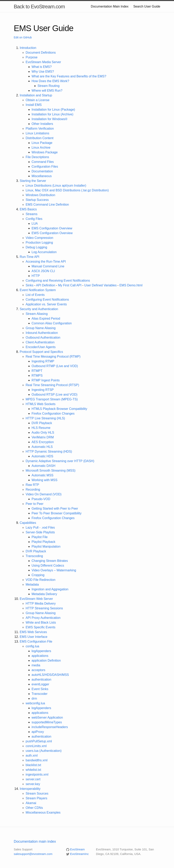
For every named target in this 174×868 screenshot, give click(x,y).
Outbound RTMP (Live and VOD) (55, 366)
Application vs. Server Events (46, 304)
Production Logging (39, 243)
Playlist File (40, 537)
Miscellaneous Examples (43, 812)
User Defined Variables (100, 285)
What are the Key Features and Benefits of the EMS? (69, 76)
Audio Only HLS (43, 433)
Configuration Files (45, 167)
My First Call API (70, 285)
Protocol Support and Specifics (41, 352)
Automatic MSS (43, 475)
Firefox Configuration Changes (53, 414)
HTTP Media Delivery (41, 604)
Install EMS (34, 105)
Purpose (32, 57)
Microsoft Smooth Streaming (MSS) (51, 471)
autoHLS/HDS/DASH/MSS (50, 675)
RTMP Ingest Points (46, 380)
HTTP (36, 276)
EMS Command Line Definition (47, 205)
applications (40, 656)
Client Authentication (40, 342)
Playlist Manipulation (46, 547)
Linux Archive (41, 148)
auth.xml (32, 755)
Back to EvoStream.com (39, 7)
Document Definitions (41, 53)
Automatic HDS (42, 456)
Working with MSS (45, 480)
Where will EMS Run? (47, 91)
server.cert (33, 779)
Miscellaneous (42, 176)
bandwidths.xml (37, 760)
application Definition (46, 660)
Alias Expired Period (46, 319)
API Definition (46, 285)
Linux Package (42, 143)
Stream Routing (49, 86)
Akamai (31, 803)
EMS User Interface (34, 637)
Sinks (30, 285)
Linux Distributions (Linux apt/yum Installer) (56, 186)
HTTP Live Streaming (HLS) (45, 418)
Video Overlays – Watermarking (54, 570)
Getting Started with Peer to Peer (55, 509)
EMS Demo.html (131, 285)
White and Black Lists (41, 623)
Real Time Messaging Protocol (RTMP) (53, 357)
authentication (42, 679)
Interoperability (30, 789)
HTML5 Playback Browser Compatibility (59, 409)
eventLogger (40, 684)
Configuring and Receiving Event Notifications (58, 281)
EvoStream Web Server (36, 599)
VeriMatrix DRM (43, 437)
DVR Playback (42, 423)
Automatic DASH (44, 466)
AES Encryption (43, 442)
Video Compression (39, 238)
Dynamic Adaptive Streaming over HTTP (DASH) (60, 461)
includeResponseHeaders (50, 727)
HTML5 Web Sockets (41, 404)
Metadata (32, 585)
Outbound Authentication (43, 338)
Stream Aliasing (37, 314)
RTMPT (37, 371)
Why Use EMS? (43, 72)
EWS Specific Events (41, 627)
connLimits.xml (36, 746)
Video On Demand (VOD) (44, 494)
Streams (32, 214)
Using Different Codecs (48, 566)
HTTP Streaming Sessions (44, 608)
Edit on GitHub (23, 37)
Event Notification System (38, 290)
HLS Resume (41, 428)
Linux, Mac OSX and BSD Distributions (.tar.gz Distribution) (67, 190)
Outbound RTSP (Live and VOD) (55, 395)
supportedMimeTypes (47, 722)
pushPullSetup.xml (39, 741)
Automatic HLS (42, 447)
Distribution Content (40, 138)
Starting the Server (33, 181)
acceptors (39, 670)
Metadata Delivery (44, 594)
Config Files (34, 219)
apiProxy (38, 732)
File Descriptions (37, 157)
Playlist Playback (44, 542)
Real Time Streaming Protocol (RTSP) (52, 385)
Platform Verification (40, 129)
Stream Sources (37, 793)
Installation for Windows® (50, 119)
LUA (35, 224)
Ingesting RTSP (43, 390)
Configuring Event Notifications (47, 300)
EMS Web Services (33, 632)
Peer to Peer (35, 504)
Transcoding (34, 556)
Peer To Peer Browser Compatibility (57, 513)
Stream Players (37, 798)
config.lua (33, 646)
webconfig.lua (35, 703)
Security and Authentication (39, 309)
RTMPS (37, 376)
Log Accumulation (44, 252)
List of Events (35, 295)
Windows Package (45, 152)
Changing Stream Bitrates (50, 561)
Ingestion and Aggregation (50, 589)
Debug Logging (37, 247)
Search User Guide (147, 6)
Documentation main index (35, 841)
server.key (33, 784)
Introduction (28, 48)
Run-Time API (30, 257)
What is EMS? (42, 67)
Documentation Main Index (110, 6)
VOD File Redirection (41, 580)
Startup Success (37, 200)
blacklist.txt (33, 765)
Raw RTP (32, 485)
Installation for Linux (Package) (53, 110)
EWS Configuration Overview (52, 233)
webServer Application (47, 717)
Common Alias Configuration (52, 323)
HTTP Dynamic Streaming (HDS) (49, 452)
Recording (33, 490)
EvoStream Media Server (43, 62)
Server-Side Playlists (40, 532)
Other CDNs (34, 808)
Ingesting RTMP (43, 361)
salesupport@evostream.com (33, 854)
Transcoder (40, 694)
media (36, 665)
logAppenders (41, 651)
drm (34, 698)
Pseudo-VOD (41, 499)
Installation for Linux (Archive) (53, 114)
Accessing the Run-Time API (46, 262)
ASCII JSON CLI (43, 271)
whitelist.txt (33, 770)
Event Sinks (40, 689)
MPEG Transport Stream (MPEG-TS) (52, 399)
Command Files (43, 162)
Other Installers (42, 124)
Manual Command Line (48, 266)
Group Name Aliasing (41, 328)
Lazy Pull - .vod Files (40, 528)
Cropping (38, 575)
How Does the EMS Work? (50, 81)
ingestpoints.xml (37, 774)
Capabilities (28, 523)
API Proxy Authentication (43, 618)
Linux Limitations (38, 133)
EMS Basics (28, 209)
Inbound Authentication (42, 333)
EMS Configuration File (36, 642)
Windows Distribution (40, 195)
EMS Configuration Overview (52, 228)
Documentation (42, 171)
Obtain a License (38, 100)
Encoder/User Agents (41, 347)
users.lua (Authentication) (44, 751)
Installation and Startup (36, 95)
